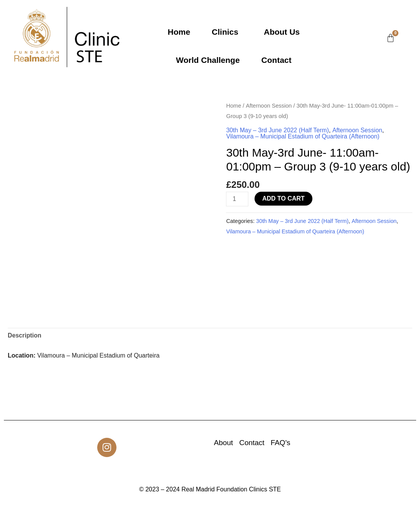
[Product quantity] (237, 199)
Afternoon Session (269, 106)
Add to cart (284, 198)
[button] (227, 32)
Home (179, 32)
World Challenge (208, 60)
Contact (277, 60)
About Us (282, 32)
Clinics (225, 32)
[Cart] (390, 38)
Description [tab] (25, 336)
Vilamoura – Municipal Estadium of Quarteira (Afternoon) (304, 136)
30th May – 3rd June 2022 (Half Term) (278, 130)
